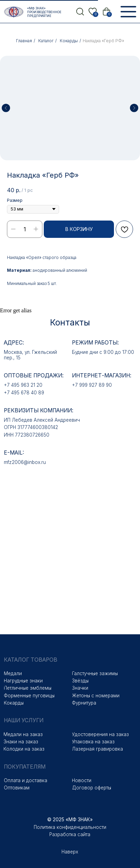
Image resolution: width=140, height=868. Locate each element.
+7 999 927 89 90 (92, 385)
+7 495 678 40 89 (24, 393)
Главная (24, 41)
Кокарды (69, 41)
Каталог (46, 41)
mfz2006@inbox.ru (25, 462)
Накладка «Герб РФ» (103, 41)
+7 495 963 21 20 (23, 385)
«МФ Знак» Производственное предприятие (44, 12)
